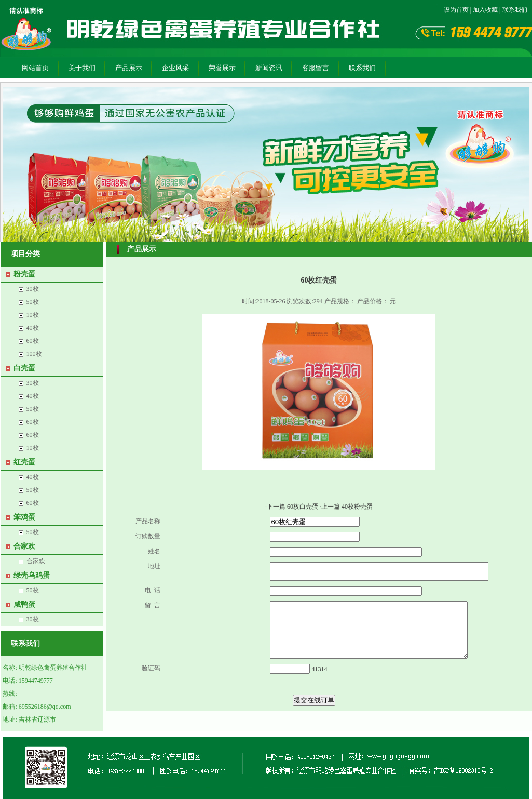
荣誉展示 (222, 68)
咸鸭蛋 (24, 604)
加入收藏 (485, 10)
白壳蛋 (24, 368)
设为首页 (456, 10)
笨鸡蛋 (24, 517)
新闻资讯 (269, 68)
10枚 (33, 315)
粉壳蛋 (24, 274)
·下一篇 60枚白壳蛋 (292, 507)
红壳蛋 (24, 462)
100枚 (34, 354)
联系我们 (515, 10)
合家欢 (24, 546)
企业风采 (175, 68)
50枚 (33, 302)
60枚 (33, 341)
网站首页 (35, 68)
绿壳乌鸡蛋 (32, 575)
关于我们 (82, 68)
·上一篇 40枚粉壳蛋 (346, 507)
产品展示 (129, 68)
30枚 (33, 289)
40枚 (33, 328)
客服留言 (316, 68)
